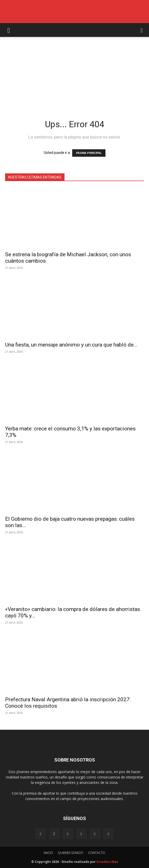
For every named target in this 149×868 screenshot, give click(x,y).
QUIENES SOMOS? (71, 853)
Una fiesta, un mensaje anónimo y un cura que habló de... (71, 345)
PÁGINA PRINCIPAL (89, 153)
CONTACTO (97, 853)
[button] (9, 30)
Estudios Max (107, 862)
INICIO (48, 853)
